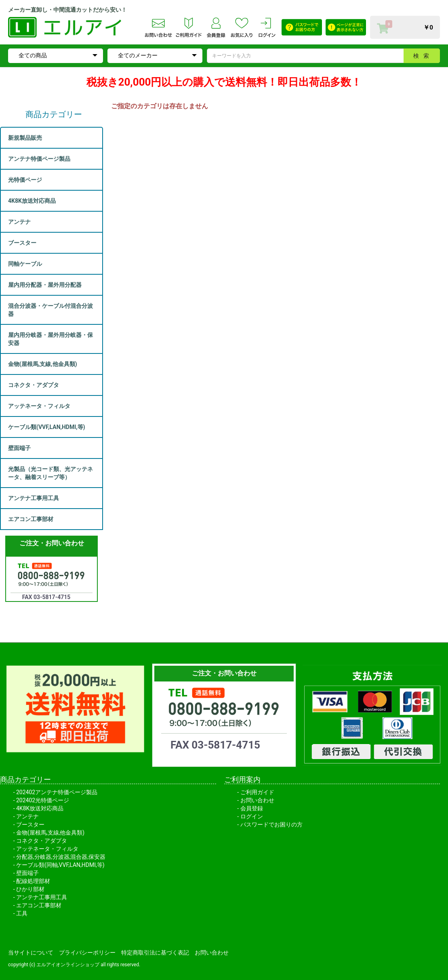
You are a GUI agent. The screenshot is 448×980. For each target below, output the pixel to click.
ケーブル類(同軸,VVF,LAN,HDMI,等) (60, 865)
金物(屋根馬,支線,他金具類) (50, 833)
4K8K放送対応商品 (40, 808)
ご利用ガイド (257, 792)
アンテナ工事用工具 (42, 897)
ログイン (252, 816)
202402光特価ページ (43, 800)
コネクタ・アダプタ (42, 841)
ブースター (30, 824)
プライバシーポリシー (87, 953)
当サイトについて (31, 953)
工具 (22, 913)
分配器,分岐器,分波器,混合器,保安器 (61, 857)
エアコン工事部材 (39, 905)
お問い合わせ (257, 800)
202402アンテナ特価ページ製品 (57, 792)
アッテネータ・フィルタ (47, 849)
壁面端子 (27, 873)
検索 (423, 56)
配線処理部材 (33, 881)
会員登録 (252, 808)
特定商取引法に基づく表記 (155, 953)
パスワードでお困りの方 (271, 824)
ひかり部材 (30, 889)
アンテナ (27, 816)
